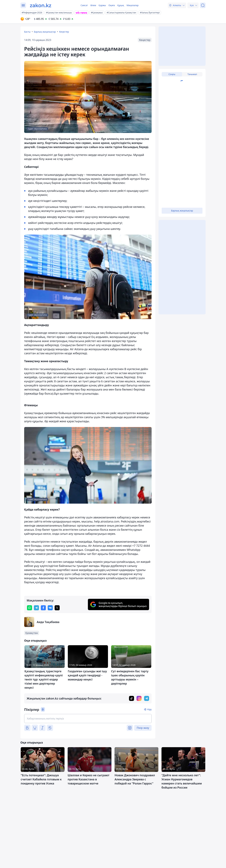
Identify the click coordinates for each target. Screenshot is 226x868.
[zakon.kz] (41, 5)
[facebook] (43, 608)
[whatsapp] (30, 608)
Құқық (121, 5)
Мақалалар (132, 5)
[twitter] (57, 608)
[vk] (50, 608)
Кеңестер (64, 32)
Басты (27, 32)
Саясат (84, 5)
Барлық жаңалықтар (45, 32)
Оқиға (112, 5)
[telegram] (36, 608)
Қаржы (102, 5)
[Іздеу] (203, 5)
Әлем (93, 5)
